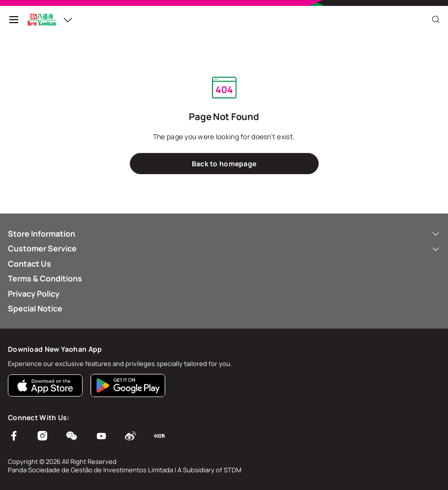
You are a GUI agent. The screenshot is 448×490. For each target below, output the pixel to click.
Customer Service (224, 248)
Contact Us (30, 264)
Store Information (224, 234)
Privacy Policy (34, 294)
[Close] (436, 20)
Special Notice (35, 308)
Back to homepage (224, 164)
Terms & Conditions (45, 278)
